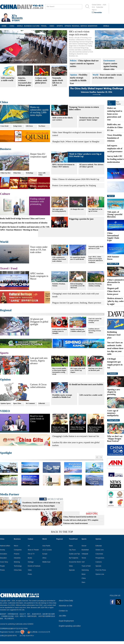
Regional (6, 310)
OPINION (68, 26)
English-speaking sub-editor (70, 626)
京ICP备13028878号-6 (27, 636)
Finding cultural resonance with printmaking (37, 201)
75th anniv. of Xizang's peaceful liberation (115, 214)
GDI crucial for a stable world (91, 395)
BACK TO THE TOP (62, 532)
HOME (4, 26)
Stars (83, 582)
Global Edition (97, 5)
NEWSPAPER (92, 26)
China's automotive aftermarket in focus (116, 282)
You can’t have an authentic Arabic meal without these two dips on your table (115, 348)
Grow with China (42, 174)
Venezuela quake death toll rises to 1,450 (96, 248)
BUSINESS (28, 26)
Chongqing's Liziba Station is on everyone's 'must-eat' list (76, 436)
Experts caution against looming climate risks (110, 66)
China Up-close (5, 173)
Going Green (17, 126)
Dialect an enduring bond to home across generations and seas (115, 114)
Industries (17, 558)
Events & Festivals (34, 566)
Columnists (112, 373)
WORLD (20, 26)
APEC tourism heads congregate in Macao (39, 276)
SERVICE (84, 26)
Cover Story (4, 562)
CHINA (12, 26)
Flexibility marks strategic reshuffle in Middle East (62, 396)
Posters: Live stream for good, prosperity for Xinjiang (74, 185)
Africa (44, 558)
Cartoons (99, 562)
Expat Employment (66, 621)
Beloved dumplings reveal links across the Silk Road (77, 286)
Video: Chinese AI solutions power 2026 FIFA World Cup (76, 179)
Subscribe (100, 7)
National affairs (5, 546)
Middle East (46, 562)
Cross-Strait (4, 126)
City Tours (72, 550)
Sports (4, 353)
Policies (73, 61)
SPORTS (60, 26)
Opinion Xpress (6, 403)
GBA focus (29, 126)
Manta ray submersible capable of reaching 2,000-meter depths (39, 111)
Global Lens (100, 550)
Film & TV (31, 554)
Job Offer (62, 616)
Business (6, 149)
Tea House (42, 126)
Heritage (31, 562)
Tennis (84, 558)
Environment (109, 61)
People (2, 566)
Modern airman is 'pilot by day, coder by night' (115, 301)
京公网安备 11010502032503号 (39, 632)
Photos (2, 570)
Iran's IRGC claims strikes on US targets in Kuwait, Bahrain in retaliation (96, 260)
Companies (18, 550)
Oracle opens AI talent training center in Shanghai (60, 331)
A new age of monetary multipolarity (113, 413)
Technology (29, 173)
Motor (84, 574)
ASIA (104, 5)
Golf (83, 562)
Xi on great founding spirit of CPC (20, 60)
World (95, 75)
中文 (93, 7)
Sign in (94, 10)
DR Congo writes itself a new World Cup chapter (78, 370)
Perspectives (100, 558)
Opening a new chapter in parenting (114, 392)
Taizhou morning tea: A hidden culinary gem (78, 330)
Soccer (84, 546)
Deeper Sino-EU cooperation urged (38, 155)
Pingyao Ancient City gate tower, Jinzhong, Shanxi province (77, 303)
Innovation (3, 554)
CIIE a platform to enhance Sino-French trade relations (59, 259)
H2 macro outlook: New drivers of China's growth (91, 166)
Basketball (85, 550)
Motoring (17, 562)
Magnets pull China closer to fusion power (114, 291)
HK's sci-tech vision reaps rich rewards (79, 33)
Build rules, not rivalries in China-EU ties (115, 127)
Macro (16, 546)
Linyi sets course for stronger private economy (95, 321)
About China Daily (66, 601)
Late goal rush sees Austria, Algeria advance (39, 361)
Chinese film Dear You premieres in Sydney (78, 428)
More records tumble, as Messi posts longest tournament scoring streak (59, 371)
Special (111, 196)
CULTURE (36, 26)
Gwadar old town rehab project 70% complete (81, 520)
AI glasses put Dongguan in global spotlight (39, 322)
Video (30, 570)
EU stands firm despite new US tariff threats (78, 258)
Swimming (85, 570)
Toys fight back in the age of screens (95, 210)
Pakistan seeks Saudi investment (75, 523)
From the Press (101, 570)
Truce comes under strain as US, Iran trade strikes (39, 250)
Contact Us (63, 611)
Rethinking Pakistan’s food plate (114, 335)
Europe (45, 554)
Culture (5, 194)
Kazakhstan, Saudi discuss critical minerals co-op (41, 503)
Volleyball (85, 554)
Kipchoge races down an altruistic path (95, 369)
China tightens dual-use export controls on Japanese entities (84, 64)
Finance (17, 554)
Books (30, 558)
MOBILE (106, 26)
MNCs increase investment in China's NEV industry (63, 166)
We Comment (30, 403)
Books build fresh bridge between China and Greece (22, 219)
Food (14, 268)
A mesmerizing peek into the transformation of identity (24, 223)
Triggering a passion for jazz (81, 219)
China (4, 102)
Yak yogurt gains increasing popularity (59, 210)
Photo (30, 574)
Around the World (75, 562)
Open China (17, 403)
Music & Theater (33, 550)
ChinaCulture (113, 420)
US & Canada (47, 550)
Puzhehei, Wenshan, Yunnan (59, 285)
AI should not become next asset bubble (86, 384)
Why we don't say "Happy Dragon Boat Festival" (115, 439)
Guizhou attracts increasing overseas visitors (95, 331)
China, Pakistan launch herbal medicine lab (80, 517)
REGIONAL (76, 26)
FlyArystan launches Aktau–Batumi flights (39, 506)
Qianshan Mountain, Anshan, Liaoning (95, 285)
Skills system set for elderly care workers (63, 119)
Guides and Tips (74, 554)
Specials (72, 570)
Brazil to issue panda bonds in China (37, 419)
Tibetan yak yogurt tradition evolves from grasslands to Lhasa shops (59, 430)
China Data (17, 173)
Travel (4, 268)
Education (3, 558)
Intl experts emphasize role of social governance (115, 148)
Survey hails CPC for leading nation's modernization (116, 159)
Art (29, 546)
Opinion (74, 75)
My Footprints (74, 558)
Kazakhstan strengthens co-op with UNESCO (40, 509)
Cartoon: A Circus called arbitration (38, 386)
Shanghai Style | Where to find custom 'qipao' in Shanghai (76, 142)
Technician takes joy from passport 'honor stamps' (89, 119)
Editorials (42, 403)
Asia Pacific (46, 546)
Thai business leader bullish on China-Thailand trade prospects (95, 430)
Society (2, 550)
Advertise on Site (66, 606)
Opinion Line (100, 574)
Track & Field (86, 566)
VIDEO (52, 26)
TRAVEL (44, 26)
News (71, 546)
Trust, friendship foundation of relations (114, 138)
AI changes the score (77, 209)
